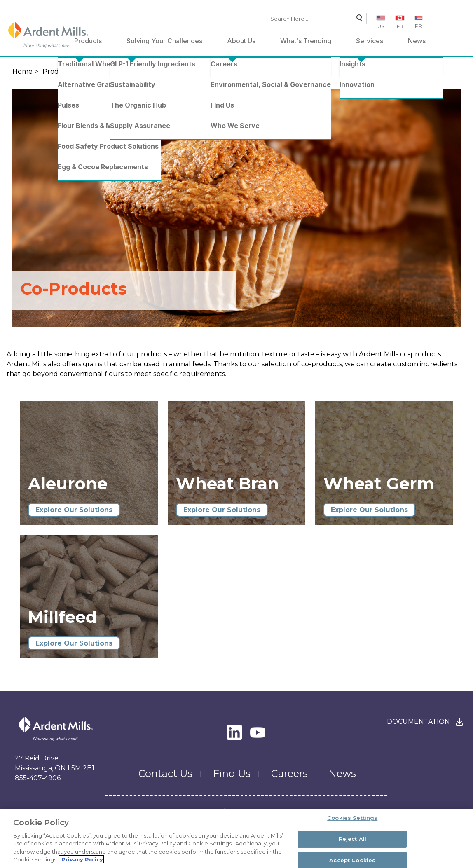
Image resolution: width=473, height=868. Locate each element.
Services (370, 41)
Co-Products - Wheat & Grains (213, 71)
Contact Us (165, 773)
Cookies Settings (352, 818)
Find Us (232, 773)
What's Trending (306, 41)
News (417, 41)
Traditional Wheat (113, 71)
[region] (236, 839)
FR (400, 26)
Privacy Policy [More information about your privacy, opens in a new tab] (81, 859)
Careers (289, 773)
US (381, 26)
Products (58, 71)
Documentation (418, 722)
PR (419, 26)
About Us (241, 41)
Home (22, 71)
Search (357, 20)
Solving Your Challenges (164, 41)
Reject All (352, 839)
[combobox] (317, 19)
